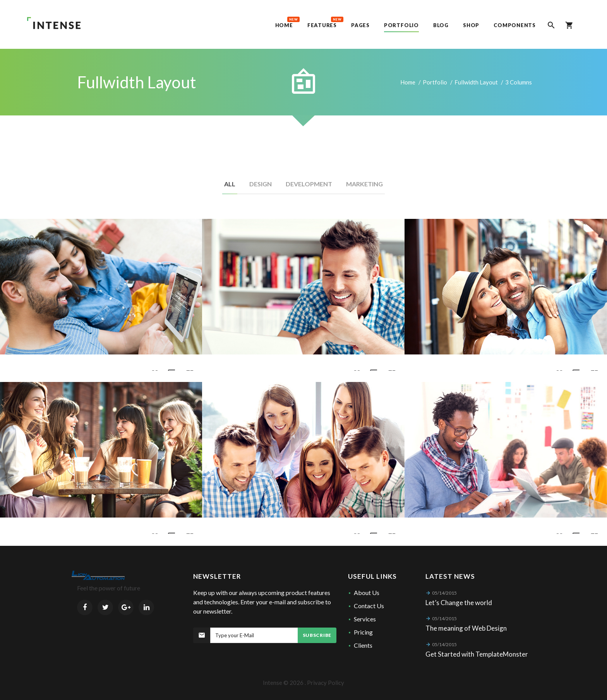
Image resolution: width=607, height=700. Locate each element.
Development (309, 184)
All (230, 184)
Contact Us (369, 606)
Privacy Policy (326, 683)
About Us (367, 593)
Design (261, 184)
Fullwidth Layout (476, 82)
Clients (363, 645)
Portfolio (435, 82)
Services (365, 619)
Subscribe (317, 635)
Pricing (363, 632)
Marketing (364, 184)
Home (408, 82)
